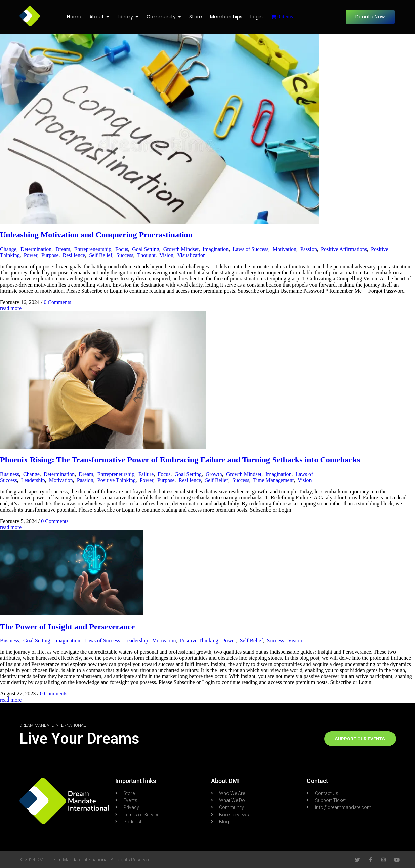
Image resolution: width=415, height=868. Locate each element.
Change (8, 249)
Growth (214, 474)
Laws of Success (251, 249)
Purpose (50, 255)
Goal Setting (146, 249)
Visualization (192, 255)
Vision (166, 255)
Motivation (284, 249)
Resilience (74, 255)
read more (11, 308)
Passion (309, 249)
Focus (122, 249)
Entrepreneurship (93, 249)
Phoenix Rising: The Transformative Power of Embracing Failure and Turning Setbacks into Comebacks (180, 460)
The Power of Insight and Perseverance (68, 627)
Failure (146, 474)
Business (10, 474)
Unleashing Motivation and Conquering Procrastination (96, 235)
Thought (146, 255)
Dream (63, 249)
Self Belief (101, 255)
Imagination (216, 249)
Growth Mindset (181, 249)
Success (125, 255)
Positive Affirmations (344, 249)
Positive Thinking (117, 480)
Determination (36, 249)
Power (31, 255)
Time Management (273, 480)
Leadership (33, 480)
